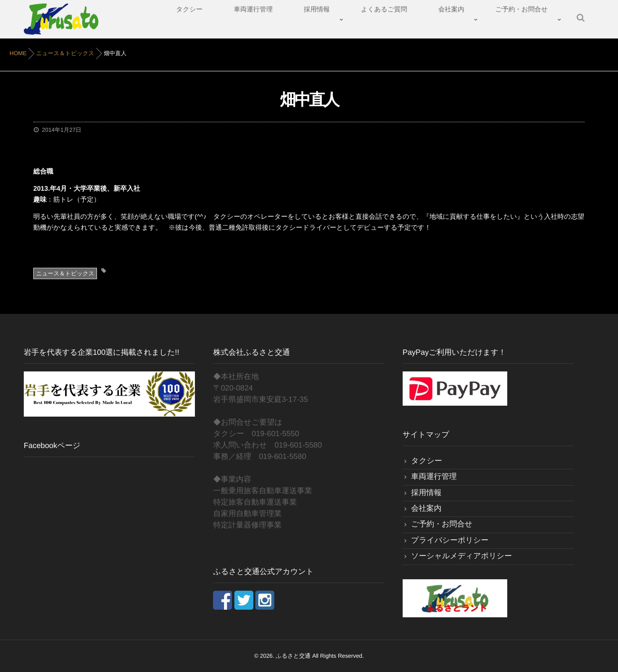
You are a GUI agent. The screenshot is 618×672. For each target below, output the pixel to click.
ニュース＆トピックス (65, 273)
